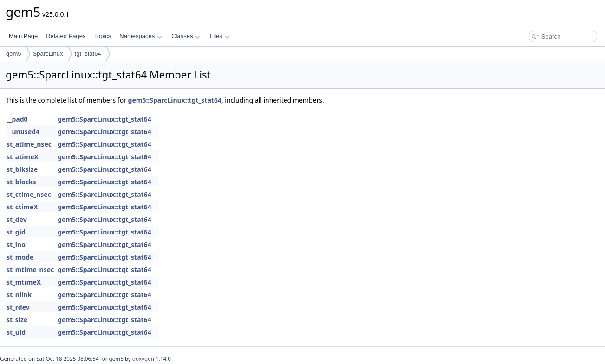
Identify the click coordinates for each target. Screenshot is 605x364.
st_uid (16, 332)
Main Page (23, 36)
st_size (17, 320)
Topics (102, 36)
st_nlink (19, 295)
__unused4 (23, 132)
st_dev (17, 219)
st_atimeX (23, 157)
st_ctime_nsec (29, 194)
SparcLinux (48, 54)
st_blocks (21, 182)
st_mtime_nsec (30, 270)
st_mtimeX (24, 282)
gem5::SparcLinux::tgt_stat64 (175, 100)
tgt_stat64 (88, 54)
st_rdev (18, 307)
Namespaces (140, 36)
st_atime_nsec (29, 144)
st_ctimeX (22, 207)
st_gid (16, 232)
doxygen (143, 359)
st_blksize (22, 169)
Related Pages (66, 36)
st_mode (20, 257)
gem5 (14, 54)
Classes (186, 36)
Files (219, 36)
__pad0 (17, 119)
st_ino (16, 244)
